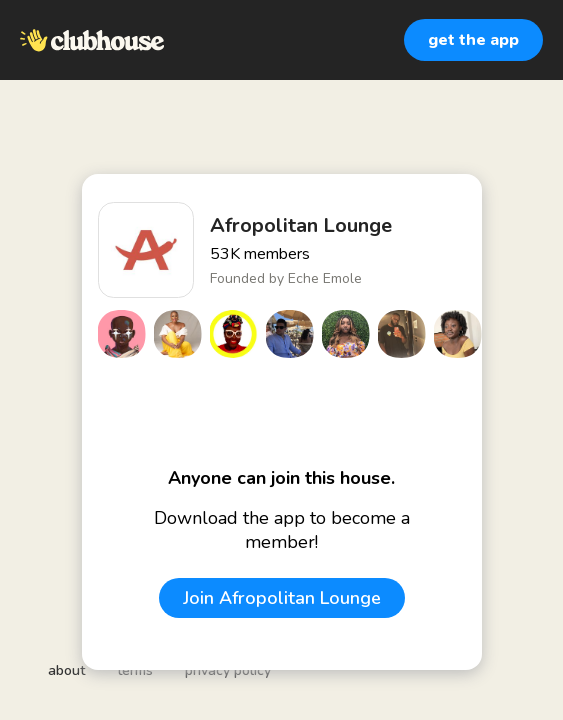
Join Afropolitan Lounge (282, 598)
